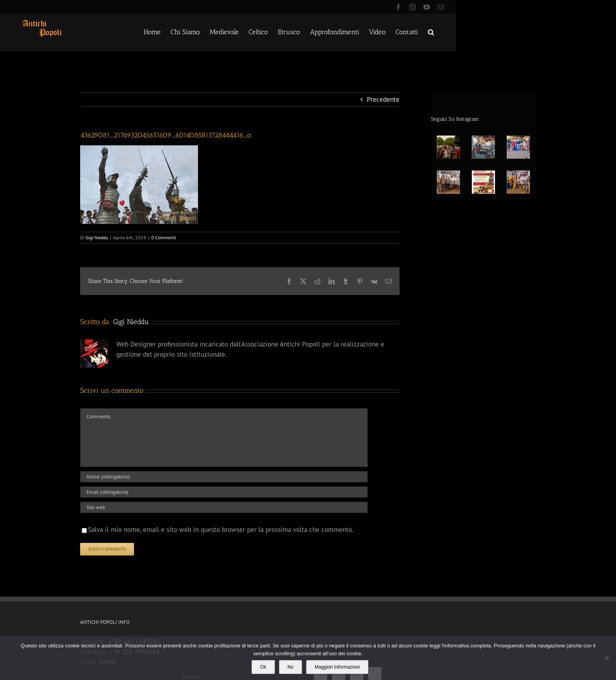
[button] (431, 31)
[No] (606, 658)
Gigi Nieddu (97, 237)
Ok (263, 667)
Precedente (383, 99)
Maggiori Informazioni (337, 667)
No (291, 667)
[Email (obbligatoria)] (224, 492)
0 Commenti (164, 237)
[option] (486, 163)
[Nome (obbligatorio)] (224, 477)
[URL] (224, 507)
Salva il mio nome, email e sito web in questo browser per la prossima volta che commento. (221, 530)
